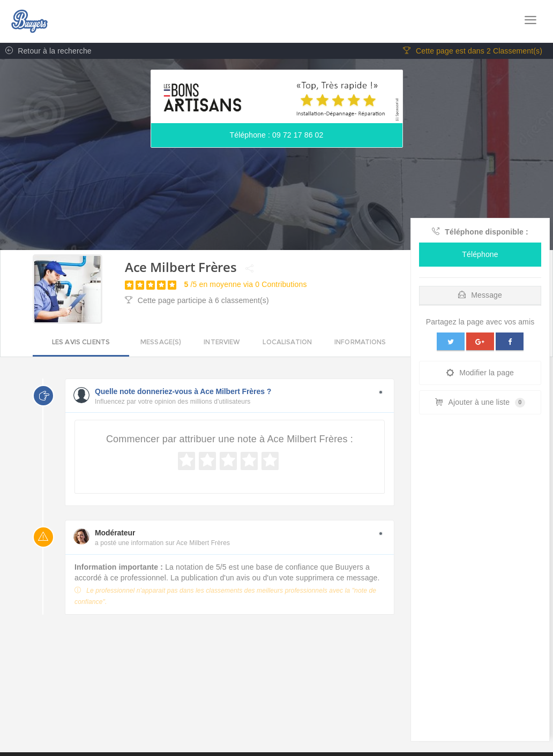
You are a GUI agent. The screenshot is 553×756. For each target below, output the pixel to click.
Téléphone (480, 254)
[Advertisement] (480, 580)
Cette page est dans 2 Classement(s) (473, 51)
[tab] (480, 293)
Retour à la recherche (46, 51)
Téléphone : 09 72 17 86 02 (277, 135)
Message (480, 295)
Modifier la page (480, 373)
